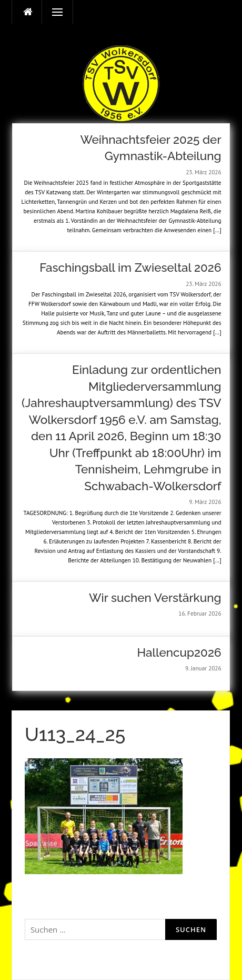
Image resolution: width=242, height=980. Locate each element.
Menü (53, 12)
